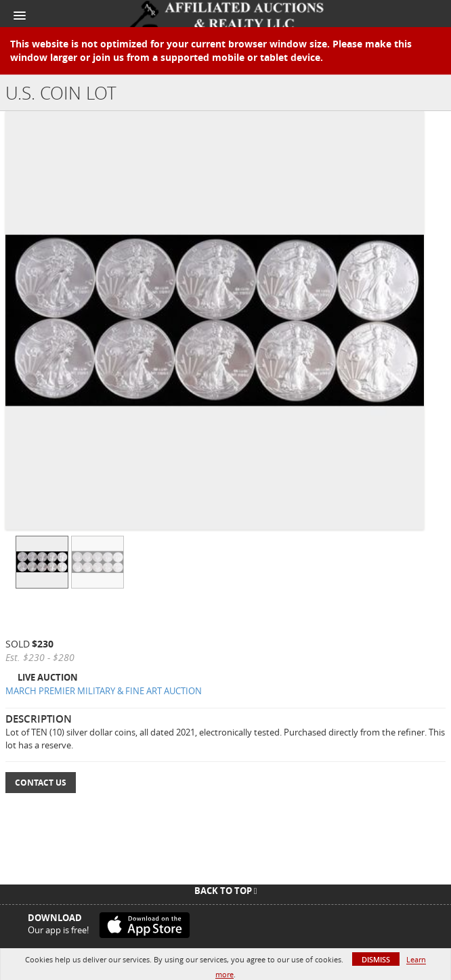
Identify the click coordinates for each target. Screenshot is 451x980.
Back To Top (226, 891)
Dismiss (376, 959)
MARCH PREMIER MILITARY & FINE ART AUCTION (104, 691)
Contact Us (41, 783)
